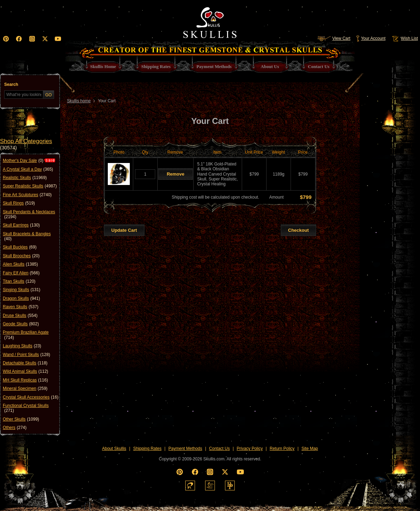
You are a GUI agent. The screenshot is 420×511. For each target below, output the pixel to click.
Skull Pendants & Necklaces (29, 214)
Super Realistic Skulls (30, 186)
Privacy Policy (250, 449)
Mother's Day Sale (23, 161)
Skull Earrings (21, 225)
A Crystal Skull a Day (28, 169)
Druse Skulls (20, 316)
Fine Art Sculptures (27, 195)
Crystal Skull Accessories (31, 397)
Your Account (371, 38)
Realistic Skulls (25, 178)
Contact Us (219, 449)
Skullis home (79, 101)
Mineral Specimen (25, 388)
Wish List (404, 38)
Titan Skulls (19, 281)
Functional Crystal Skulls (26, 408)
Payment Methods (185, 449)
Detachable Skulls (25, 363)
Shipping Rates (147, 449)
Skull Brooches (21, 256)
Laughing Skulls (22, 346)
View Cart (334, 38)
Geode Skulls (21, 324)
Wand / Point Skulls (27, 355)
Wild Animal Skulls (25, 371)
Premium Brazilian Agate (26, 335)
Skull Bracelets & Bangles (27, 236)
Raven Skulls (21, 307)
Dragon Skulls (21, 298)
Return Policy (282, 449)
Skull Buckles (20, 247)
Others (15, 428)
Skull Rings (19, 203)
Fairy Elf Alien (21, 273)
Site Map (310, 449)
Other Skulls (21, 419)
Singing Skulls (21, 290)
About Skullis (114, 449)
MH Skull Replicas (25, 380)
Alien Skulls (20, 264)
